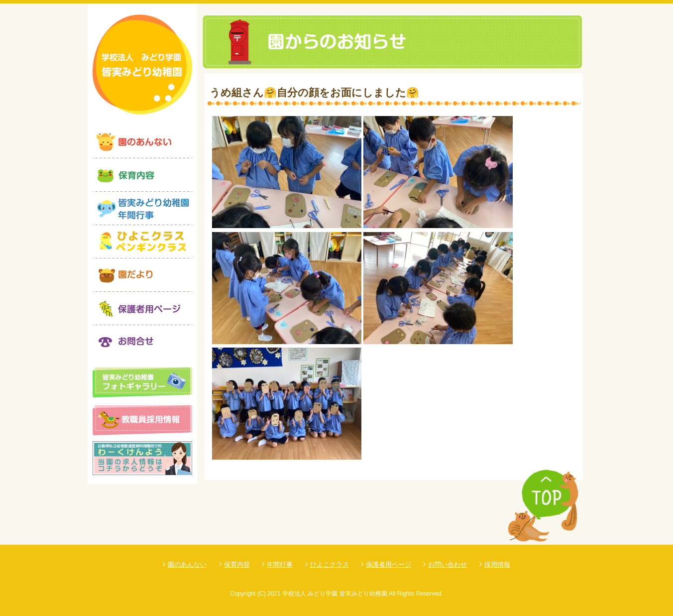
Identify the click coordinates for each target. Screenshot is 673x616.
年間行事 (280, 564)
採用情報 (497, 564)
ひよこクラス (330, 564)
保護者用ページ (389, 564)
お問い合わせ (448, 564)
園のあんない (187, 564)
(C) (262, 594)
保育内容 (237, 564)
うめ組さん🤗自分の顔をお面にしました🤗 (314, 92)
